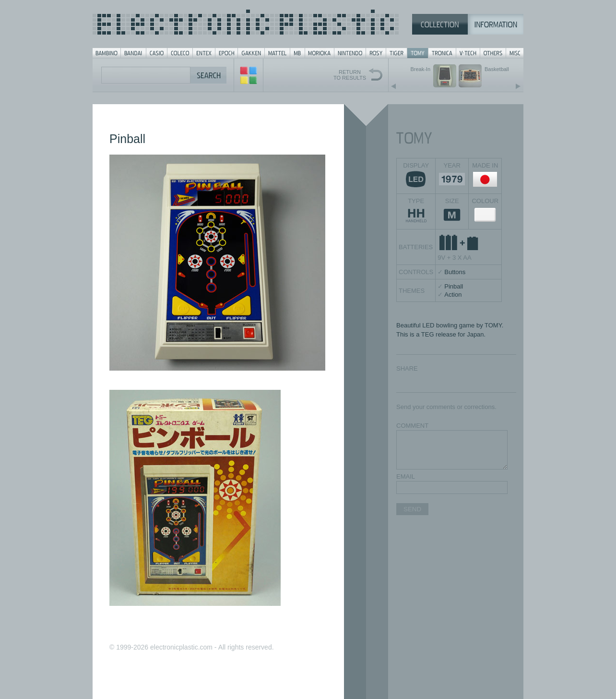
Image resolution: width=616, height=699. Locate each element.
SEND (412, 509)
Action (453, 295)
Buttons (455, 272)
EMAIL (406, 476)
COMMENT (412, 426)
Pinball (454, 286)
